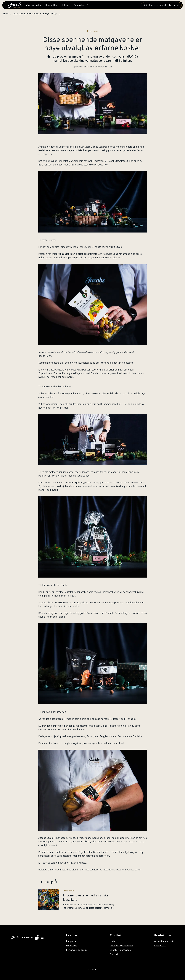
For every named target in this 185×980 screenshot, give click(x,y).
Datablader (71, 946)
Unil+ (113, 942)
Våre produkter (33, 5)
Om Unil (114, 955)
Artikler (65, 5)
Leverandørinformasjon (121, 946)
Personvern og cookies (77, 950)
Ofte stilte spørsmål (164, 942)
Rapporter (71, 942)
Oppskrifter (51, 5)
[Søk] (146, 5)
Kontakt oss (81, 5)
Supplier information (120, 950)
